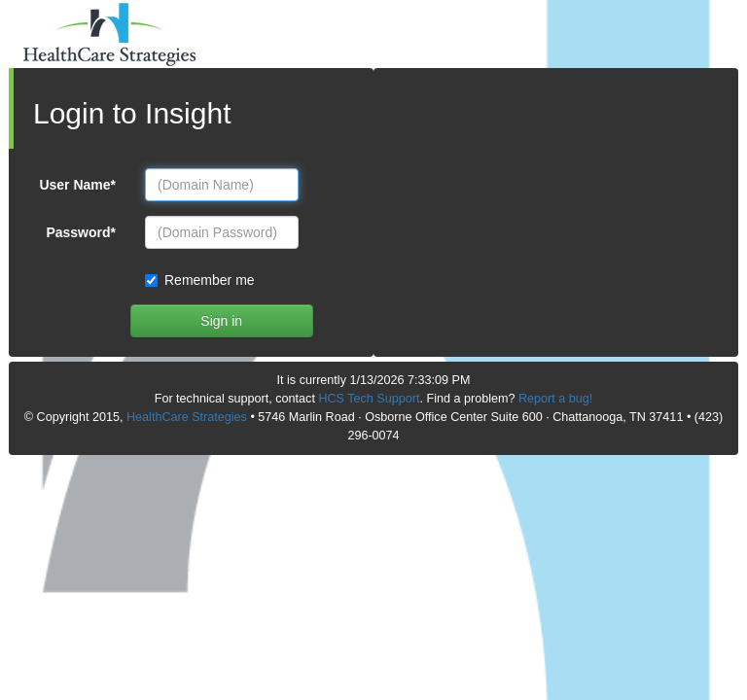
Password (81, 232)
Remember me (202, 280)
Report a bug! (555, 399)
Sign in (221, 321)
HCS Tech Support (369, 399)
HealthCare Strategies (187, 417)
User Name (77, 185)
